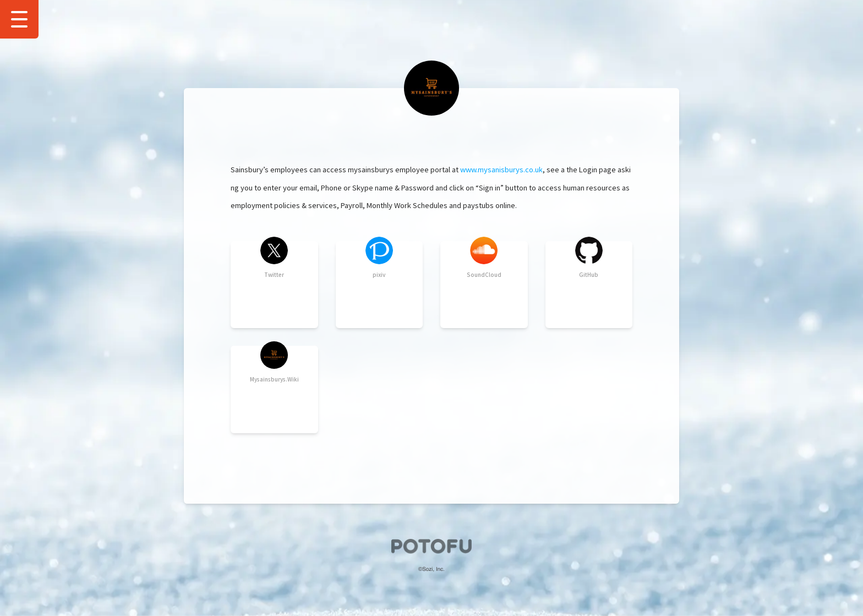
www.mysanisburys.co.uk (501, 169)
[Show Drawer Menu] (19, 19)
